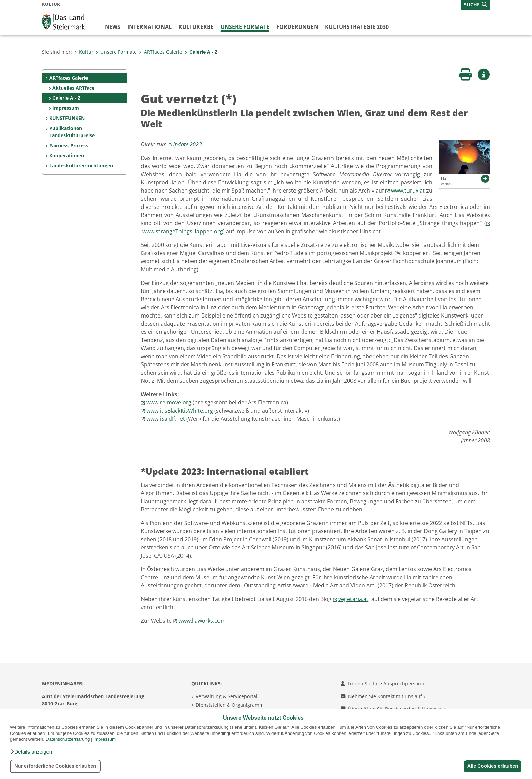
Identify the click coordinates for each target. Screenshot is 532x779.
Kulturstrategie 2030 (357, 27)
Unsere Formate (245, 27)
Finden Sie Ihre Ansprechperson (383, 683)
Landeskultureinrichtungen (81, 166)
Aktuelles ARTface (73, 88)
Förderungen (297, 27)
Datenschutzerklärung (68, 739)
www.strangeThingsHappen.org (183, 231)
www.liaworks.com (202, 621)
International (149, 27)
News (113, 27)
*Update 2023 (185, 144)
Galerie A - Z (201, 52)
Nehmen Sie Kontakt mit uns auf (383, 696)
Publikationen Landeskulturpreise (72, 132)
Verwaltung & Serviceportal (227, 696)
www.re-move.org (169, 402)
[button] (31, 752)
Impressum (104, 739)
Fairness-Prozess (69, 146)
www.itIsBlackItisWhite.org (180, 411)
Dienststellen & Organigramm (230, 705)
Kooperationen (67, 155)
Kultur (84, 52)
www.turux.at (408, 191)
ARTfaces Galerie (161, 52)
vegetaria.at (353, 599)
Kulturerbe (196, 27)
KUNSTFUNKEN (67, 118)
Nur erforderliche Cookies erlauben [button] (55, 766)
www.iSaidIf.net (166, 419)
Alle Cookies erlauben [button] (492, 766)
